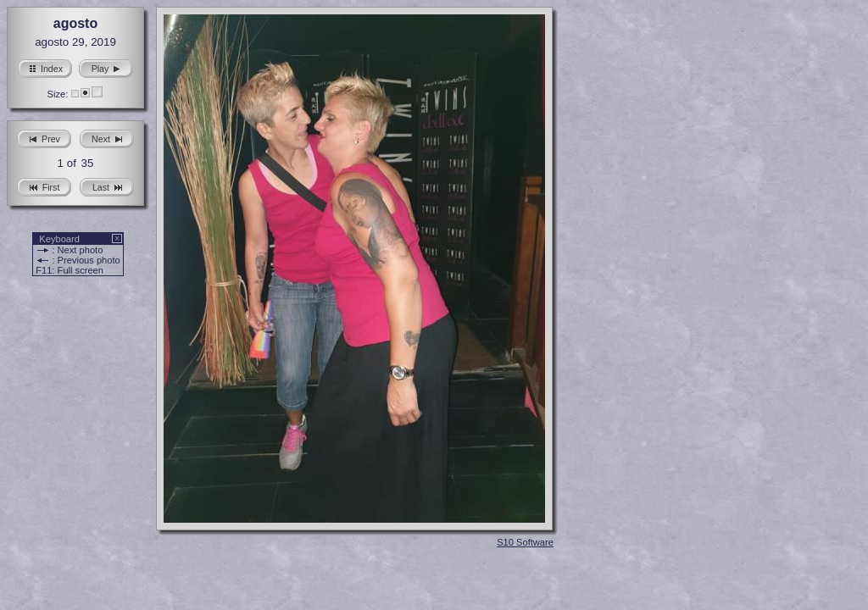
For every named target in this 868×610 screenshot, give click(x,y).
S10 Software (525, 542)
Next (107, 137)
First (45, 185)
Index (45, 67)
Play (106, 67)
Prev (44, 137)
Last (107, 185)
